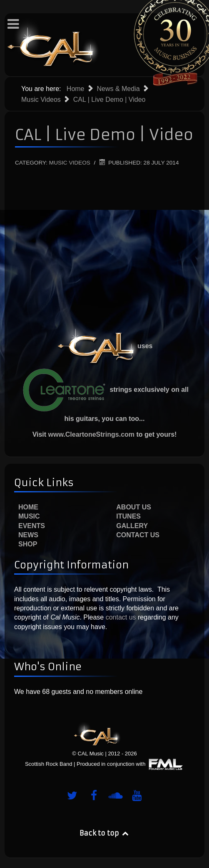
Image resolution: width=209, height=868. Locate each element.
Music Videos (70, 163)
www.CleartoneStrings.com (91, 434)
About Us (134, 507)
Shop (28, 544)
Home (28, 507)
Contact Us (138, 535)
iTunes (128, 516)
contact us (120, 617)
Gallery (132, 526)
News (28, 535)
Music (29, 516)
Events (32, 526)
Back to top (104, 833)
